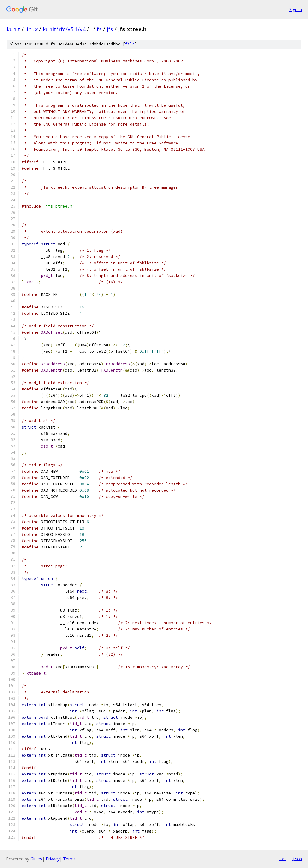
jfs (110, 29)
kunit (13, 29)
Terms (69, 859)
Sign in (296, 9)
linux (31, 29)
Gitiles (36, 859)
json (297, 859)
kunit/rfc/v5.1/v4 (64, 29)
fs (99, 29)
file (130, 44)
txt (283, 859)
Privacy (53, 859)
